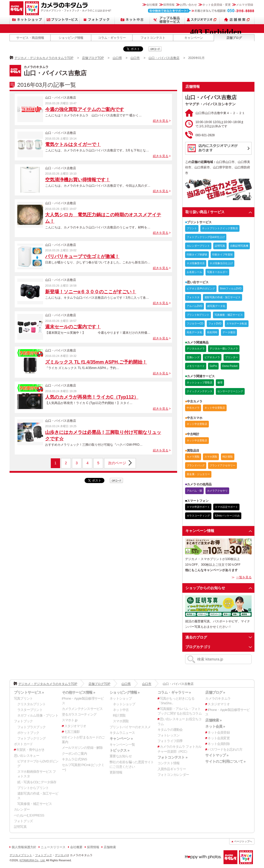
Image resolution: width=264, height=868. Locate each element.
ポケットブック (28, 733)
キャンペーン (194, 38)
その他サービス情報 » (79, 692)
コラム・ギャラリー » (174, 692)
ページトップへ (243, 841)
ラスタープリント (30, 710)
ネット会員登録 (219, 732)
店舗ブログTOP (93, 58)
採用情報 (169, 5)
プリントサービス (62, 20)
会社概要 (152, 5)
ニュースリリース (53, 847)
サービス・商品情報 (30, 38)
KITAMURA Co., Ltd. (32, 860)
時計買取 (119, 715)
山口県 (117, 58)
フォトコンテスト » (172, 757)
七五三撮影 (72, 732)
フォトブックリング (31, 738)
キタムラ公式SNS (75, 759)
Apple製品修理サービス (167, 20)
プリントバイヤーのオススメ (130, 727)
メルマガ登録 (245, 5)
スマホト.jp (70, 720)
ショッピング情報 (71, 38)
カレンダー (22, 809)
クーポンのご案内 (75, 754)
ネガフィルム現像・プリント (38, 715)
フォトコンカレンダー (173, 775)
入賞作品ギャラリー (172, 769)
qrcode (155, 49)
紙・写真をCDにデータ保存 (37, 782)
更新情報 (116, 772)
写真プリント (23, 698)
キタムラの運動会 (170, 730)
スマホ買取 (121, 721)
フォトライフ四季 (170, 741)
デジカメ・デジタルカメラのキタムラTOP (44, 58)
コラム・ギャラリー (112, 38)
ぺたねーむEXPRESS (29, 815)
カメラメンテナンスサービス (82, 709)
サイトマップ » (217, 755)
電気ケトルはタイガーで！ (73, 144)
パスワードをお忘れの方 (225, 749)
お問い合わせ (188, 5)
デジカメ (61, 855)
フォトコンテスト (153, 38)
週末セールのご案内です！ (73, 327)
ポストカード (23, 744)
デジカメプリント (21, 855)
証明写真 (20, 827)
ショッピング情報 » (125, 692)
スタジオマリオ (32, 8)
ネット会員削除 (219, 744)
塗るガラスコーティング (79, 714)
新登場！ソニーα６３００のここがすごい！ (91, 292)
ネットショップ (27, 20)
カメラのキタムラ (16, 8)
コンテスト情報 (169, 763)
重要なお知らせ (121, 756)
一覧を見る (244, 577)
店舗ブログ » (215, 692)
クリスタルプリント (31, 704)
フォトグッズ (23, 821)
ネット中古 (132, 20)
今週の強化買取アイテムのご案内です (85, 109)
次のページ (117, 463)
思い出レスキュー (27, 756)
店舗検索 (237, 20)
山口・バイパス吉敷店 (164, 58)
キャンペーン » (121, 738)
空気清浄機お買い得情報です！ (78, 180)
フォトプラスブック (31, 727)
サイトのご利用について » (225, 761)
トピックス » (119, 750)
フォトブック (97, 20)
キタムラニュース (122, 733)
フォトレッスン (169, 735)
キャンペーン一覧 (122, 745)
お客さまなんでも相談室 (201, 11)
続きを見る (161, 121)
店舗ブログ (234, 38)
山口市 (135, 58)
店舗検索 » (213, 720)
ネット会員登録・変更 (217, 5)
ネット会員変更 (219, 738)
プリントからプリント (33, 788)
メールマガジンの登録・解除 (82, 748)
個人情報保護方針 (24, 847)
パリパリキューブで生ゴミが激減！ (82, 256)
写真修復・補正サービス (35, 804)
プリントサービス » (29, 692)
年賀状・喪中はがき (30, 750)
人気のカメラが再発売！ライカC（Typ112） (92, 397)
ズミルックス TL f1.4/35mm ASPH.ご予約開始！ (96, 362)
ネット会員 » (215, 726)
